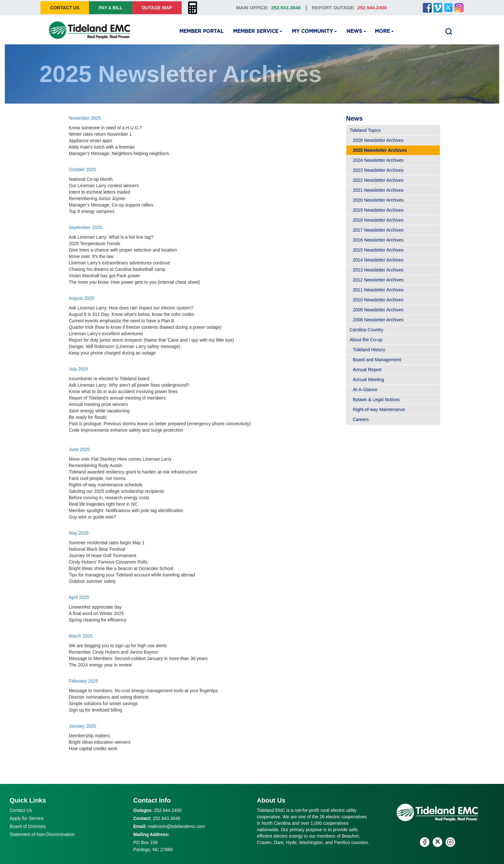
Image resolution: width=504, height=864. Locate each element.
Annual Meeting (369, 380)
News (354, 31)
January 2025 (82, 726)
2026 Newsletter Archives (378, 140)
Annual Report (367, 370)
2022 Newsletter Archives (378, 180)
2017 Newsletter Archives (378, 230)
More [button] (382, 31)
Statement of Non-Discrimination (42, 834)
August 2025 (81, 298)
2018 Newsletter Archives (378, 220)
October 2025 (82, 170)
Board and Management (377, 360)
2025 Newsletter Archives (380, 150)
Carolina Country (367, 330)
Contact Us (65, 8)
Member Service (256, 31)
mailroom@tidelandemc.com (176, 826)
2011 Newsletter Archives (378, 290)
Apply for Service (27, 818)
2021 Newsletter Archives (378, 190)
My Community (312, 31)
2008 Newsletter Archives (378, 320)
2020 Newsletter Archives (378, 200)
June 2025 (79, 449)
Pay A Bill (111, 8)
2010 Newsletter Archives (378, 300)
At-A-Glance (365, 390)
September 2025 (85, 227)
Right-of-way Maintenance (379, 409)
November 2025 (85, 118)
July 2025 (78, 369)
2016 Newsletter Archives (378, 240)
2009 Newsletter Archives (378, 310)
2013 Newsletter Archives (378, 270)
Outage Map (157, 8)
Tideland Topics (365, 130)
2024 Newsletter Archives (378, 160)
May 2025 (79, 533)
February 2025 (83, 681)
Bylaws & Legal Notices (376, 400)
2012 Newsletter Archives (378, 280)
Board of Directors (28, 826)
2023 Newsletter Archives (378, 170)
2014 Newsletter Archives (378, 260)
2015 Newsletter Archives (378, 250)
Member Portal (201, 31)
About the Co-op (366, 340)
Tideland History (369, 350)
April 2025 (79, 597)
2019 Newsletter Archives (378, 210)
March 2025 (81, 636)
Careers (361, 419)
